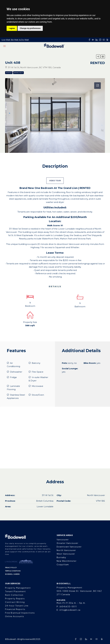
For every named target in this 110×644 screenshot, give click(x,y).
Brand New (18, 73)
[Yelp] (102, 639)
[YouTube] (97, 639)
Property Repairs (15, 598)
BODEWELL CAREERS (12, 574)
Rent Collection (14, 595)
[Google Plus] (92, 639)
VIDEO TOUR (55, 181)
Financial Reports (15, 609)
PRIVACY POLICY (11, 568)
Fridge (13, 377)
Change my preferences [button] (30, 28)
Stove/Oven (38, 395)
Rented (9, 73)
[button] (98, 57)
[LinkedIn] (87, 639)
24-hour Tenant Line (17, 606)
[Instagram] (81, 639)
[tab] (97, 86)
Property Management (18, 588)
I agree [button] (12, 28)
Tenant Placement (15, 591)
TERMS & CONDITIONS (13, 571)
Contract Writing (15, 602)
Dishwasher (16, 372)
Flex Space (38, 372)
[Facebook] (76, 639)
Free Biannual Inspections (20, 613)
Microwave (37, 386)
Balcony (36, 363)
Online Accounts (15, 616)
